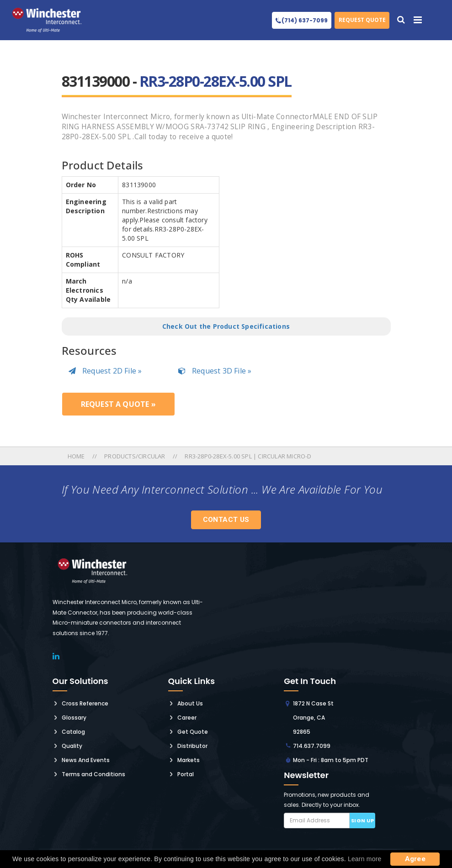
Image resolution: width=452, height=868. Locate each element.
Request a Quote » (118, 404)
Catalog (73, 732)
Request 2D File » (105, 371)
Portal (186, 774)
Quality (72, 746)
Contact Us (226, 520)
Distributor (192, 746)
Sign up (363, 821)
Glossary (74, 718)
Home (77, 456)
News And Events (86, 760)
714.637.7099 (312, 746)
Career (187, 718)
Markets (189, 760)
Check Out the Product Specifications (226, 326)
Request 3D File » (215, 371)
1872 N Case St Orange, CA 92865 (313, 718)
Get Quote (193, 732)
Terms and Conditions (93, 774)
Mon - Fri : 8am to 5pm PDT (331, 760)
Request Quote (362, 20)
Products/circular (135, 456)
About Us (190, 703)
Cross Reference (85, 703)
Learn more (365, 859)
